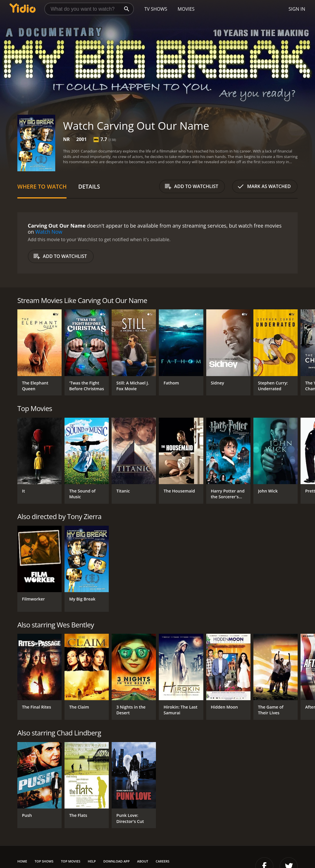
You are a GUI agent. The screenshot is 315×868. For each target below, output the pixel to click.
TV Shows (156, 9)
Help (92, 861)
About (143, 861)
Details (89, 186)
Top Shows (44, 861)
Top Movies (71, 861)
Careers (162, 861)
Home (22, 861)
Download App (116, 861)
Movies (186, 9)
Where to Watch (42, 186)
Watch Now (49, 232)
